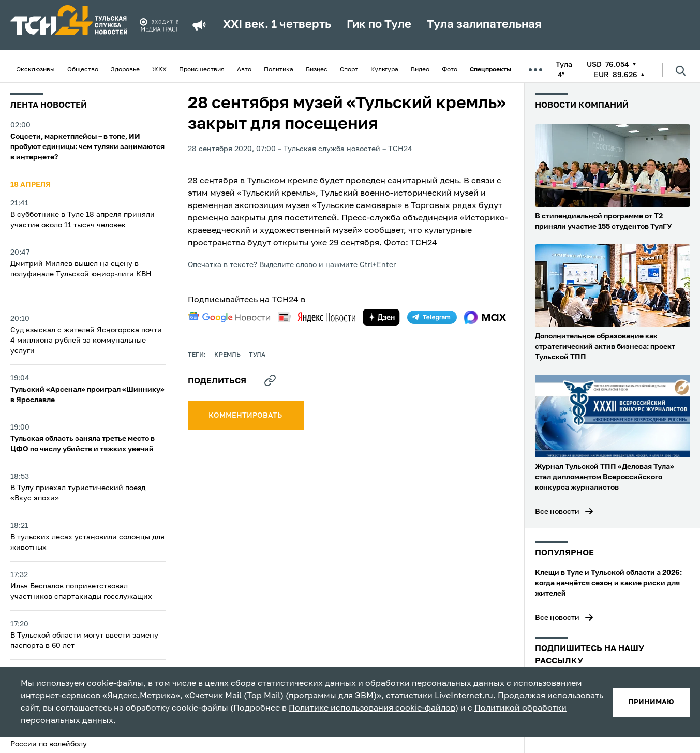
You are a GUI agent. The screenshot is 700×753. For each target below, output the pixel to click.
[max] (485, 317)
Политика (279, 70)
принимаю (651, 702)
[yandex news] (317, 317)
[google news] (229, 317)
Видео (420, 70)
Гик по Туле (379, 25)
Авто (244, 70)
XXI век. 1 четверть (277, 25)
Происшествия (202, 70)
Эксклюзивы (36, 70)
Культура (384, 70)
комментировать (246, 416)
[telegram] (432, 317)
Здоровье (125, 70)
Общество (83, 70)
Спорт (349, 70)
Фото (450, 70)
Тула (257, 355)
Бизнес (317, 70)
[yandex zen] (381, 317)
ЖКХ (159, 70)
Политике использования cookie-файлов (372, 708)
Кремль (227, 355)
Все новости (557, 512)
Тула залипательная (484, 25)
